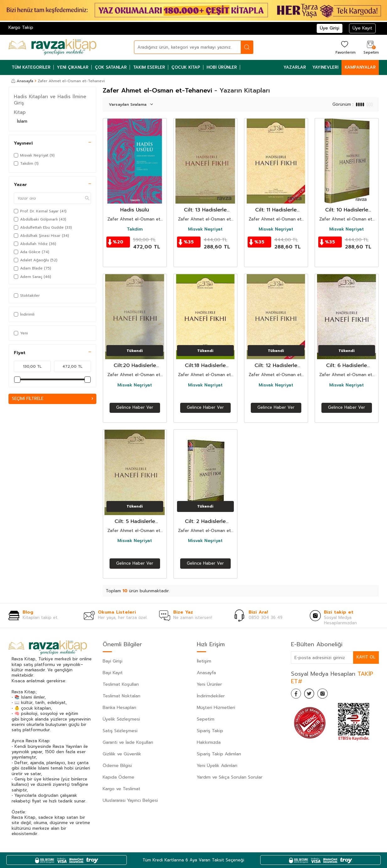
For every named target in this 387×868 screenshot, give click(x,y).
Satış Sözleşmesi (120, 731)
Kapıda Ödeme (118, 777)
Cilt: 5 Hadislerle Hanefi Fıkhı (135, 522)
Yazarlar (295, 67)
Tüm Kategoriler (31, 67)
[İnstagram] (329, 695)
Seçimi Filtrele (52, 399)
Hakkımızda (209, 742)
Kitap (20, 112)
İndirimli (24, 314)
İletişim (204, 661)
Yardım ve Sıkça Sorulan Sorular (230, 777)
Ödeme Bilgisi (117, 766)
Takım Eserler (149, 67)
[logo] (52, 47)
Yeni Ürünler (209, 684)
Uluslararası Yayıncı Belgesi (130, 800)
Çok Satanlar (111, 67)
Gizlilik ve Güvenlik (122, 754)
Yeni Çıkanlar (73, 67)
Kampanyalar (360, 67)
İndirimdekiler (211, 696)
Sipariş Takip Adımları (219, 754)
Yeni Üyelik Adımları (217, 766)
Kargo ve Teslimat (121, 789)
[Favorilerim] (345, 47)
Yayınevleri (325, 67)
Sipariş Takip (210, 731)
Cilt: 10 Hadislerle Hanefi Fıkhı (347, 210)
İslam (22, 121)
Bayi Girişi (113, 661)
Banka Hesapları (119, 708)
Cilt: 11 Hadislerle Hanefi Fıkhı (276, 210)
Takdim (135, 229)
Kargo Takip (21, 27)
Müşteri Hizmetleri (216, 708)
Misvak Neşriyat (205, 229)
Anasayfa (22, 81)
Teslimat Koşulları (121, 684)
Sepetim (206, 719)
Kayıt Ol (366, 657)
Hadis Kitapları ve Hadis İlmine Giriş (50, 100)
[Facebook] (297, 695)
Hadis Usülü (135, 210)
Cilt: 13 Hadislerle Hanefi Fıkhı (205, 210)
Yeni (21, 333)
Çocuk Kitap (186, 67)
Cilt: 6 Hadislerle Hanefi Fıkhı (347, 366)
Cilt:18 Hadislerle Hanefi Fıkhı (205, 366)
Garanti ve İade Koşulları (128, 742)
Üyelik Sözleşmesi (121, 719)
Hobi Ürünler (222, 67)
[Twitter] (313, 695)
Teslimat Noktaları (121, 696)
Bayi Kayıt (113, 673)
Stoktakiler (27, 296)
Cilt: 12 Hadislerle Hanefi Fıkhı (276, 366)
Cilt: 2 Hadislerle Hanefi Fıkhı (205, 522)
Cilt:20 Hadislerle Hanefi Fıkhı (135, 366)
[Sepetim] (370, 47)
